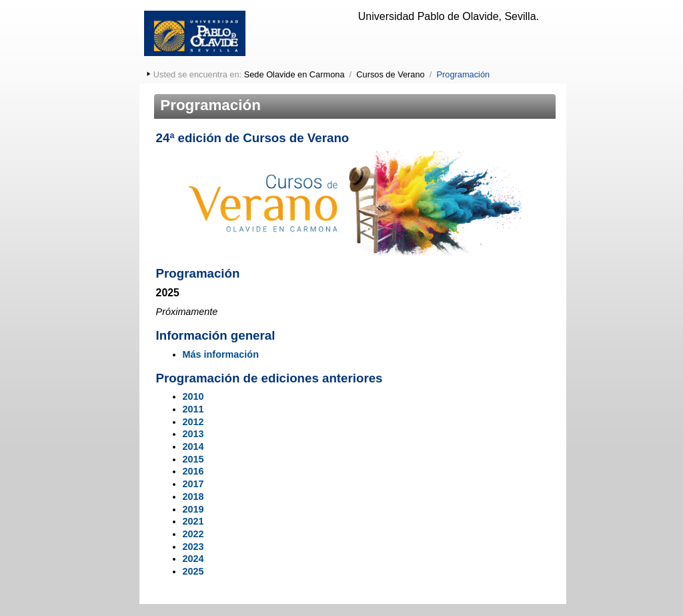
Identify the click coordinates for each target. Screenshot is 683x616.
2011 (193, 409)
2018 (193, 497)
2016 (193, 471)
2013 (193, 434)
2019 (193, 509)
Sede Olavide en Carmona (294, 74)
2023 (193, 547)
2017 (193, 484)
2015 (193, 459)
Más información (221, 354)
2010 (193, 396)
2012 (193, 422)
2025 (193, 571)
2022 (193, 534)
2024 (193, 559)
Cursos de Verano (390, 74)
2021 (193, 521)
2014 (193, 446)
